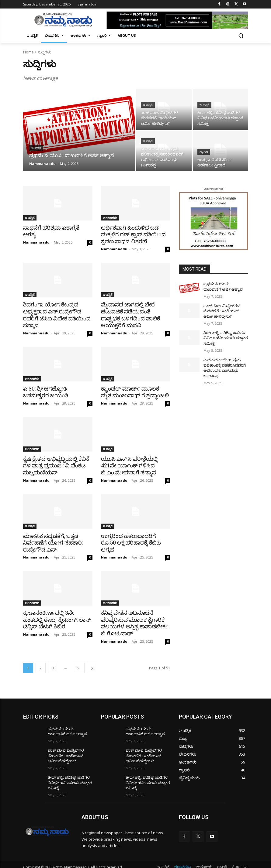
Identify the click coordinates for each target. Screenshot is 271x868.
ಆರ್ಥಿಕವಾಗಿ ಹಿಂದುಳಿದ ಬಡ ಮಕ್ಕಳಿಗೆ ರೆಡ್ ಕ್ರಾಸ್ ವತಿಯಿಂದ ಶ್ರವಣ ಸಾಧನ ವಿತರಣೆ (132, 234)
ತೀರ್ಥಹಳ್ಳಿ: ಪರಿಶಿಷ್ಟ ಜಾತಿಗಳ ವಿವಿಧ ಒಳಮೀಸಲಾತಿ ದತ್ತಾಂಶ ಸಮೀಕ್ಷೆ (225, 337)
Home (28, 52)
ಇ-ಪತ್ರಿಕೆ (36, 148)
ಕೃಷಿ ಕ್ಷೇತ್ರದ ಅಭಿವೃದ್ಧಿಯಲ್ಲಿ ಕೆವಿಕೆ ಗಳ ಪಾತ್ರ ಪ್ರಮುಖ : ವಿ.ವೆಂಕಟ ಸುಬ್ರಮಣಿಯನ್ (55, 464)
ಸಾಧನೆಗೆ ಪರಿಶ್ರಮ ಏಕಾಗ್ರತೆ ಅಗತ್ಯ (57, 228)
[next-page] (92, 665)
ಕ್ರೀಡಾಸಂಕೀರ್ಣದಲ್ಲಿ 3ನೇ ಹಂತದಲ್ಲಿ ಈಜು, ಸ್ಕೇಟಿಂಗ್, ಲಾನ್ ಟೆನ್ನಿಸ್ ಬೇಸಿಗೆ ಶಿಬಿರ (56, 617)
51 (79, 665)
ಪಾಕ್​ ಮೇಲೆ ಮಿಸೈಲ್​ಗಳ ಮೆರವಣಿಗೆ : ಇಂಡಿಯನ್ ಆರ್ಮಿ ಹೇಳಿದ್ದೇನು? (226, 311)
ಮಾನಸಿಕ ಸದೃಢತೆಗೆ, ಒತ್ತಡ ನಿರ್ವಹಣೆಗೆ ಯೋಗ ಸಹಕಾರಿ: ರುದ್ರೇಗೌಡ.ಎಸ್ (52, 541)
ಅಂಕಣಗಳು (110, 218)
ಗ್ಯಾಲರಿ (204, 152)
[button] (241, 36)
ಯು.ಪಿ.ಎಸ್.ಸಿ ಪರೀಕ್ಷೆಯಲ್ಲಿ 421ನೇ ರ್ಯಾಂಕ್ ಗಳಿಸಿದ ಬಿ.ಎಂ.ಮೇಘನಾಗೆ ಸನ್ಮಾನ (128, 464)
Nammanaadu (36, 235)
